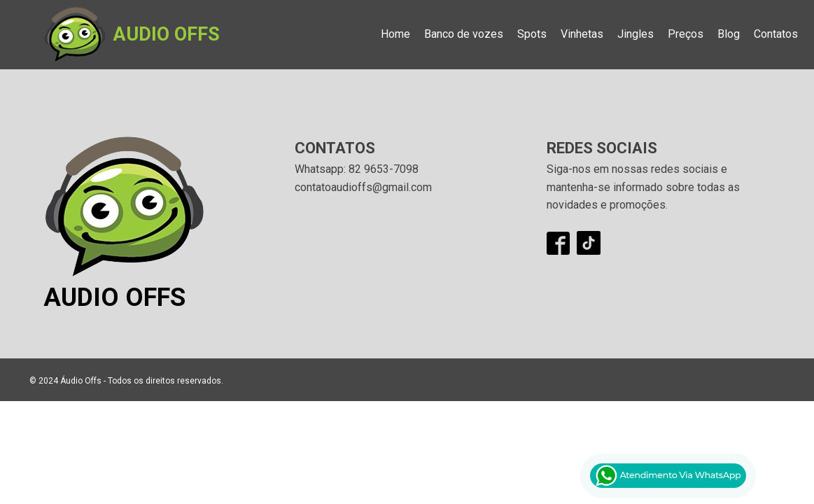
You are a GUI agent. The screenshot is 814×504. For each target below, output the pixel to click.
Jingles (636, 34)
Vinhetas (582, 34)
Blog (729, 34)
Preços (686, 34)
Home (395, 34)
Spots (532, 34)
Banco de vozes (464, 34)
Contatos (776, 34)
